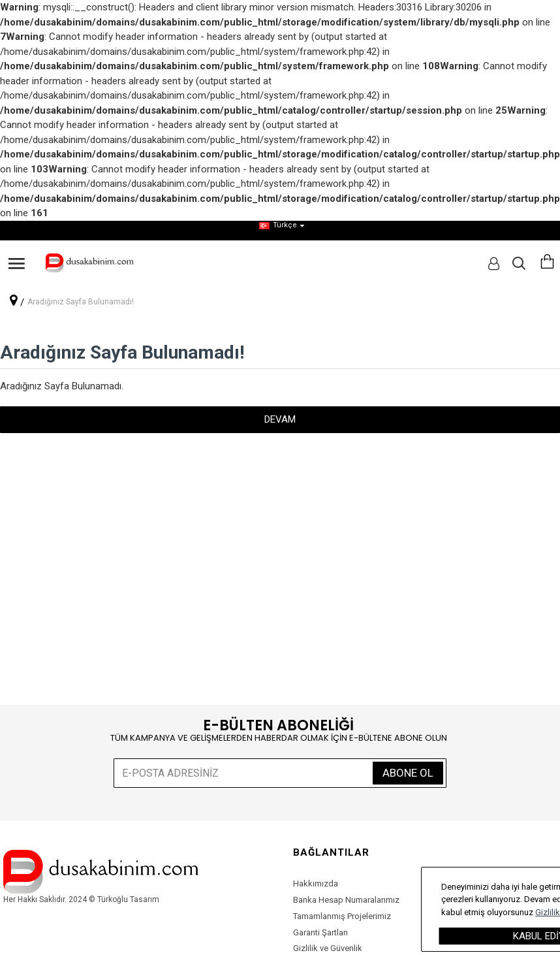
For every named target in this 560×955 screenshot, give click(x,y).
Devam (280, 419)
